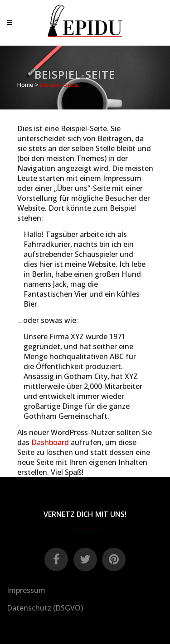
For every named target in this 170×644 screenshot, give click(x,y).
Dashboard (50, 442)
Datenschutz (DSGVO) (45, 608)
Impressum (26, 590)
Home (25, 85)
